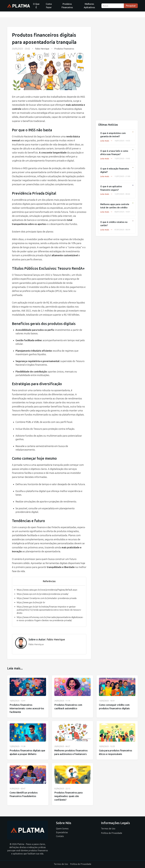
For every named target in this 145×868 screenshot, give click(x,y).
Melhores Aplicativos (89, 6)
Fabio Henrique (42, 49)
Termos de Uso (108, 829)
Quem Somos (62, 829)
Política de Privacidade (112, 833)
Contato (60, 836)
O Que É (36, 6)
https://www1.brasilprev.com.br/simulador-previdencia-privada (47, 598)
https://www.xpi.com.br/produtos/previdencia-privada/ (43, 594)
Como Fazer (49, 6)
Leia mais (106, 141)
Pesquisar (131, 6)
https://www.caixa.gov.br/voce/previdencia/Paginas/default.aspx (47, 590)
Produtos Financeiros (67, 6)
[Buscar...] (113, 6)
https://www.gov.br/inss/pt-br (31, 602)
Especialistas (62, 832)
